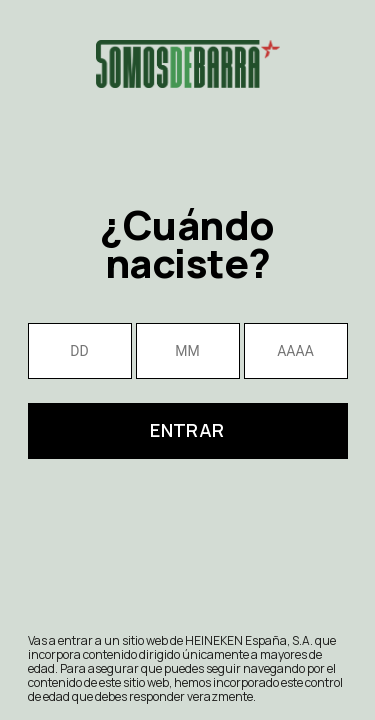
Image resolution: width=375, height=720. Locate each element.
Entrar (187, 430)
